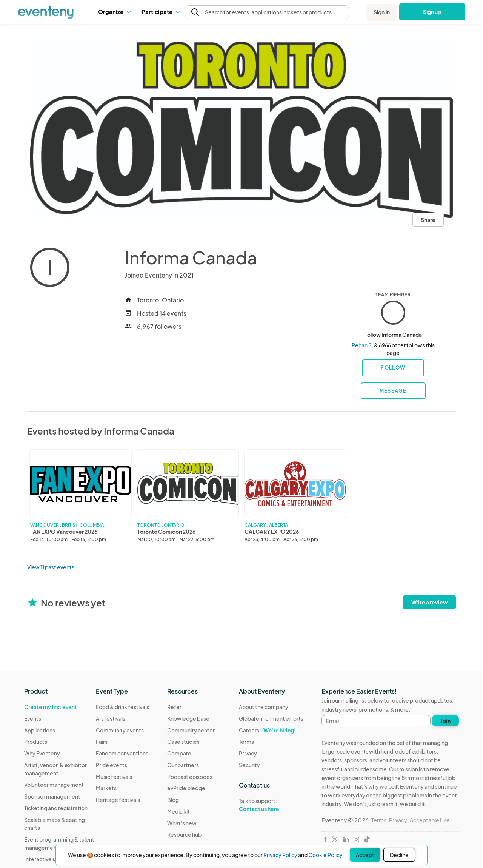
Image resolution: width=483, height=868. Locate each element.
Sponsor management (52, 796)
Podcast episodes (190, 777)
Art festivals (111, 718)
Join (445, 721)
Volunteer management (54, 785)
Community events (120, 730)
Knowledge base (188, 718)
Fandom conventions (122, 753)
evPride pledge (186, 788)
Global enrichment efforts (271, 718)
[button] (114, 12)
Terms (246, 742)
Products (36, 742)
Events (33, 718)
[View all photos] (241, 130)
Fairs (102, 742)
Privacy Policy (280, 855)
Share (428, 220)
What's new (182, 823)
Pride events (112, 765)
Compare (179, 753)
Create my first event (51, 707)
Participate (160, 12)
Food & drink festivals (122, 707)
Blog (173, 800)
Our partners (183, 765)
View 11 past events (51, 567)
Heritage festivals (118, 800)
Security (249, 765)
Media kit (178, 811)
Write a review (429, 602)
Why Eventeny (42, 753)
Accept (365, 855)
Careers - (267, 730)
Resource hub (184, 834)
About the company (264, 707)
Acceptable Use (430, 820)
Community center (191, 730)
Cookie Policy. (326, 855)
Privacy (248, 753)
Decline (399, 855)
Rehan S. (362, 345)
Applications (40, 730)
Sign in (382, 12)
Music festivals (114, 777)
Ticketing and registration (56, 808)
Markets (106, 788)
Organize (114, 12)
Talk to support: (271, 805)
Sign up (432, 12)
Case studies (183, 742)
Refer (174, 707)
